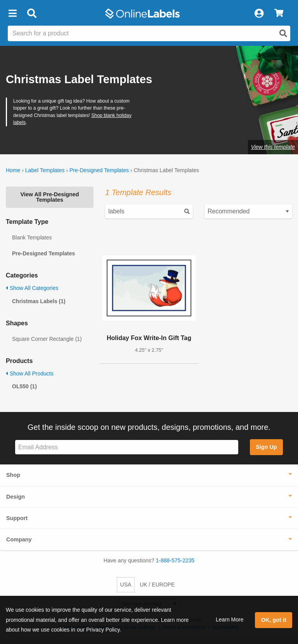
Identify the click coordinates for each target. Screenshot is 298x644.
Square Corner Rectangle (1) (47, 339)
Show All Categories (32, 288)
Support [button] (17, 518)
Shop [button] (13, 475)
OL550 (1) (24, 386)
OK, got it (274, 620)
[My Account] (259, 14)
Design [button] (16, 497)
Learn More (230, 620)
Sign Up (266, 447)
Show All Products (30, 373)
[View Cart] (279, 14)
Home (13, 170)
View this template (273, 147)
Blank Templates (32, 237)
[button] (12, 14)
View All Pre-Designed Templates (49, 197)
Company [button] (19, 539)
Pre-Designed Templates (99, 170)
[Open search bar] (32, 14)
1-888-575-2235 (175, 560)
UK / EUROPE (157, 585)
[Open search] (283, 33)
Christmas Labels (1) (39, 301)
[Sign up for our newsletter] (127, 447)
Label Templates (45, 170)
